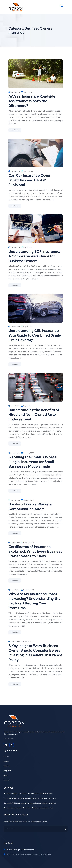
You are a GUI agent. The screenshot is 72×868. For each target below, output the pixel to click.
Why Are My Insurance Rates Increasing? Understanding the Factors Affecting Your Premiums (34, 601)
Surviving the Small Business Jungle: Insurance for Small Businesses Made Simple (32, 462)
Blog (5, 775)
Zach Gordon (15, 92)
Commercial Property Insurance (16, 798)
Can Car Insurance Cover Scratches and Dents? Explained (29, 180)
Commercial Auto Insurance (41, 793)
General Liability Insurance (46, 803)
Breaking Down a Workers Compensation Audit (30, 507)
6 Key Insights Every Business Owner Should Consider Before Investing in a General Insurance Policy (35, 653)
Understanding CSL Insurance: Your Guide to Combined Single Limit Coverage (35, 335)
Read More (15, 130)
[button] (36, 761)
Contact (7, 780)
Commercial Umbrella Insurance (42, 798)
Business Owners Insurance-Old (17, 793)
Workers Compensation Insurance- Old (19, 808)
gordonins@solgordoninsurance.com (21, 850)
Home (6, 756)
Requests (9, 771)
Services (7, 766)
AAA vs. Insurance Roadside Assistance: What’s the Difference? (32, 101)
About (7, 761)
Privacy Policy (9, 738)
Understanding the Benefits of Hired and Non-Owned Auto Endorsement (34, 415)
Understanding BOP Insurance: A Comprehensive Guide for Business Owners (34, 256)
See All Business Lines (44, 808)
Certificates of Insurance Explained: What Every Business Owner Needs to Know (35, 551)
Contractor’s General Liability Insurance (19, 803)
